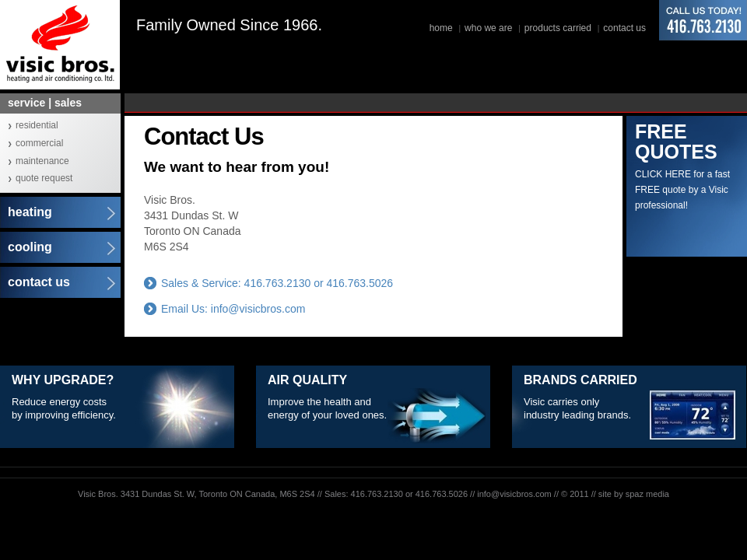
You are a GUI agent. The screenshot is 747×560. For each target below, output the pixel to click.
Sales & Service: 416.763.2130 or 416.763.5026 (277, 283)
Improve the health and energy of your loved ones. (327, 408)
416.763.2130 (703, 20)
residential (37, 125)
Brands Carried (580, 380)
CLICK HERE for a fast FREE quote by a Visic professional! (682, 190)
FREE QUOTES (676, 142)
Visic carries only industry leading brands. (577, 408)
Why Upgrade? (63, 380)
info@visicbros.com (514, 494)
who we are (488, 28)
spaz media (647, 494)
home (441, 28)
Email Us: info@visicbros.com (233, 309)
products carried (558, 28)
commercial (39, 143)
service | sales (45, 103)
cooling (30, 247)
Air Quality (307, 380)
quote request (44, 178)
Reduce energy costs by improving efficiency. (64, 408)
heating (30, 212)
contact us (624, 28)
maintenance (42, 161)
